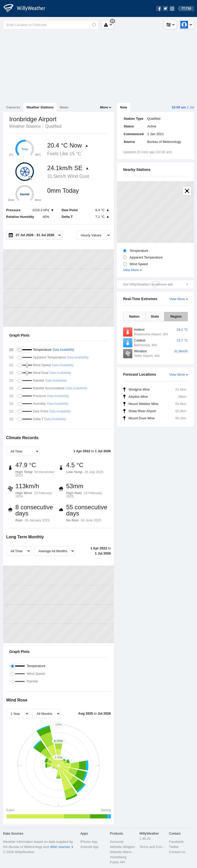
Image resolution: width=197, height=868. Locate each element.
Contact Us (177, 852)
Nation (134, 316)
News (64, 107)
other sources (60, 847)
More (104, 107)
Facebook (176, 842)
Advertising (118, 857)
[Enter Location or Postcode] (51, 25)
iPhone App (89, 842)
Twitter (174, 847)
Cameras (13, 107)
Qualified (53, 126)
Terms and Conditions (153, 847)
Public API (117, 862)
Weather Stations (40, 107)
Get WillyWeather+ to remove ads (148, 284)
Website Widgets (122, 847)
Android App (89, 847)
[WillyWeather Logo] (27, 8)
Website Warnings (123, 852)
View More (131, 270)
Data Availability (63, 350)
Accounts (117, 842)
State (155, 316)
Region (176, 316)
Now (124, 107)
